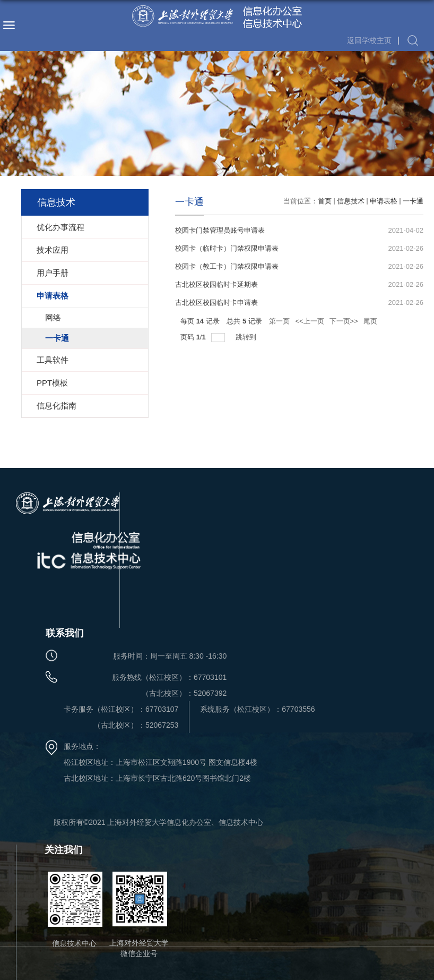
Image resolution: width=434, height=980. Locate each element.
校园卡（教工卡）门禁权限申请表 (227, 266)
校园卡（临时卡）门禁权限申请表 (227, 248)
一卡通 (413, 201)
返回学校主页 (369, 41)
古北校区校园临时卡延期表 (216, 284)
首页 (325, 201)
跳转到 (247, 337)
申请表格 (384, 201)
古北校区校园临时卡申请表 (216, 302)
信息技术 (351, 201)
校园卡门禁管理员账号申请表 (220, 230)
